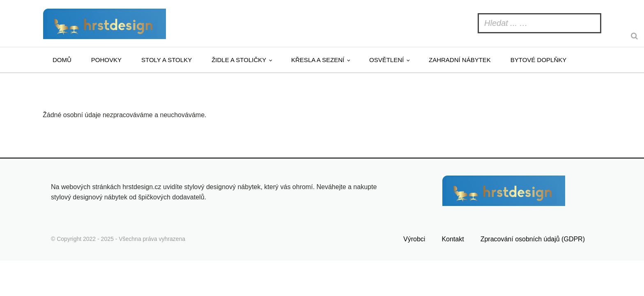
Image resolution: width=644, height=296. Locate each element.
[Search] (635, 36)
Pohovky (106, 60)
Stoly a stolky (167, 60)
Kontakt (453, 239)
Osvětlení (386, 60)
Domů (62, 60)
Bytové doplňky (538, 60)
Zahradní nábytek (460, 60)
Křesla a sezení (318, 60)
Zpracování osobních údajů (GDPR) (533, 239)
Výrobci (414, 239)
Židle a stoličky (239, 60)
